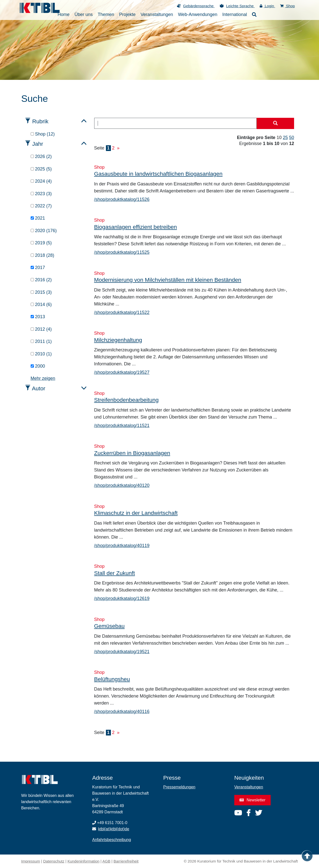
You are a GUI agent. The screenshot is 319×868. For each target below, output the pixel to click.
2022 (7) (41, 206)
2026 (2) (41, 156)
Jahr (38, 144)
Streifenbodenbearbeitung (126, 400)
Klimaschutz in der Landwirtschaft (136, 513)
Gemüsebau (110, 626)
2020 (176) (44, 231)
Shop (287, 6)
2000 (38, 366)
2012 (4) (41, 329)
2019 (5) (41, 243)
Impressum (31, 861)
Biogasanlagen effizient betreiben (136, 227)
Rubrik (40, 121)
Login (267, 6)
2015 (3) (41, 292)
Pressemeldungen (179, 787)
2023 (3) (41, 194)
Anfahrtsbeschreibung (112, 840)
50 (292, 138)
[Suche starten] (275, 124)
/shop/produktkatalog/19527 (122, 372)
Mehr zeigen (43, 378)
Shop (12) (43, 134)
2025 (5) (41, 169)
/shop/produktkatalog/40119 (122, 546)
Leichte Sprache (240, 6)
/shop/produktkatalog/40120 (122, 485)
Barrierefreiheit (126, 861)
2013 (38, 317)
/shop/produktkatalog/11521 (122, 426)
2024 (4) (41, 181)
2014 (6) (41, 304)
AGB (106, 861)
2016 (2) (41, 280)
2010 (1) (41, 354)
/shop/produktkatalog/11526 (122, 199)
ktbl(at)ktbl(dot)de (114, 829)
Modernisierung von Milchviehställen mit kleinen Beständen (168, 280)
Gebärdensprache (199, 6)
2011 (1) (41, 341)
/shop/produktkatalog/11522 (122, 312)
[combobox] (176, 123)
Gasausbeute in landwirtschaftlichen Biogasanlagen (158, 174)
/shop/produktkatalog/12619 (122, 598)
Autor (39, 388)
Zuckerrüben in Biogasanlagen (132, 453)
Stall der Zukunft (115, 573)
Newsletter (252, 800)
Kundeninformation (83, 861)
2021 (38, 218)
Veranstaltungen (249, 787)
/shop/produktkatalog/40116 (122, 712)
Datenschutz (54, 861)
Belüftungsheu (112, 679)
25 (285, 138)
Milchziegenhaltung (118, 340)
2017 (38, 268)
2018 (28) (42, 255)
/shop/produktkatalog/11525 (122, 252)
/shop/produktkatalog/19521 (122, 652)
